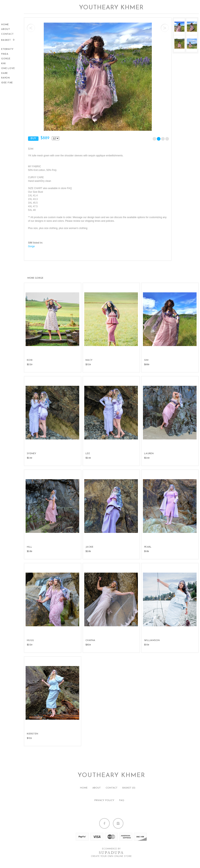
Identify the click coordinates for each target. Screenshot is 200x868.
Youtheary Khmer (111, 8)
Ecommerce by (111, 849)
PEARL (148, 547)
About (6, 29)
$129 (29, 738)
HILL (29, 547)
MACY (89, 360)
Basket (6, 40)
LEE (88, 454)
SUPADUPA (111, 853)
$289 (29, 551)
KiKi (4, 64)
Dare (5, 73)
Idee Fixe (7, 83)
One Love (8, 68)
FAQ (122, 800)
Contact (7, 34)
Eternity (7, 49)
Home (5, 25)
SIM (146, 360)
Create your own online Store (111, 856)
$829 (88, 645)
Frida (5, 54)
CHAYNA (90, 641)
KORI (30, 360)
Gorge (6, 59)
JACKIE (90, 547)
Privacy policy (104, 800)
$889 (147, 365)
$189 (146, 551)
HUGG (30, 641)
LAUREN (149, 454)
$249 (29, 458)
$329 (88, 365)
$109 (147, 645)
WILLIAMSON (152, 641)
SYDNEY (32, 454)
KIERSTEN (32, 734)
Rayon (6, 78)
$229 (30, 365)
